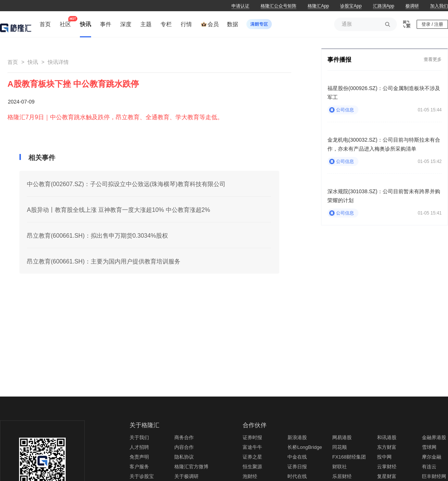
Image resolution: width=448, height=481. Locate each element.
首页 (13, 62)
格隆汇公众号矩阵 (279, 6)
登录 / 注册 (432, 24)
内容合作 (184, 447)
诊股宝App (351, 6)
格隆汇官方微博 (191, 467)
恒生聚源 (252, 467)
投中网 (384, 457)
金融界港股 (434, 437)
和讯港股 (387, 437)
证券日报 (297, 467)
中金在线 (297, 457)
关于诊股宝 (142, 476)
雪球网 (429, 447)
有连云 (429, 467)
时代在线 (297, 476)
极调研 (412, 6)
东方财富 (387, 447)
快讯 (33, 62)
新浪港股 (297, 437)
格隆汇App (318, 6)
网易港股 (342, 437)
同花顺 (340, 447)
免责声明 (139, 457)
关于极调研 (186, 476)
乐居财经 (342, 476)
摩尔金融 (432, 457)
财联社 (340, 467)
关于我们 (139, 437)
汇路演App (384, 6)
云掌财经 (387, 467)
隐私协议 (184, 457)
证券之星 (252, 457)
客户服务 (139, 467)
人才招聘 (139, 447)
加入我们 (439, 6)
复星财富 (387, 476)
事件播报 (339, 60)
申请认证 (240, 6)
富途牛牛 (252, 447)
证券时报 (252, 437)
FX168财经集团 (349, 457)
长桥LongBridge (305, 447)
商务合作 (184, 437)
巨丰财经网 (434, 476)
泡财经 (250, 476)
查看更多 (433, 59)
